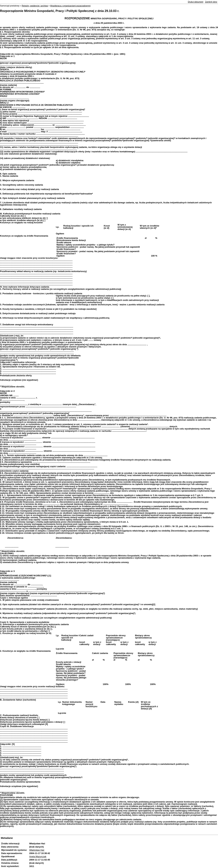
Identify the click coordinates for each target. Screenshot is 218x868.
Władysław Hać (37, 850)
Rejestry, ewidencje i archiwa (35, 6)
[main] (109, 424)
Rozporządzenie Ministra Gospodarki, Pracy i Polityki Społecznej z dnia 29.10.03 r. (60, 11)
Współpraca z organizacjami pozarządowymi (70, 6)
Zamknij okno (211, 2)
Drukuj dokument (196, 2)
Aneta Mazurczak (38, 856)
